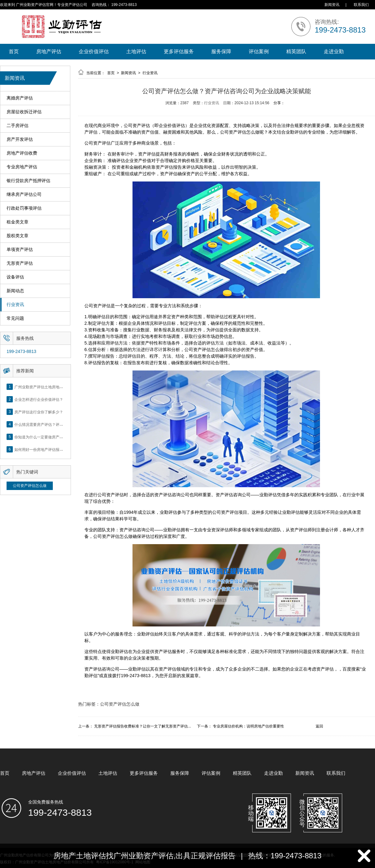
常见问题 (15, 318)
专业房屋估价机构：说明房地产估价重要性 (248, 726)
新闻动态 (15, 291)
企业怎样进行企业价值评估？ (39, 399)
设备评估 (15, 277)
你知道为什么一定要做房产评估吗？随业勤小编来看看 (59, 437)
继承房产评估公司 (24, 194)
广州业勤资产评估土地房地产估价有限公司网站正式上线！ (63, 387)
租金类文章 (17, 222)
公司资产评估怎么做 (30, 486)
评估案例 (259, 51)
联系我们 (361, 5)
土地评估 (136, 51)
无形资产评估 (20, 263)
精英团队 (296, 51)
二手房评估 (17, 126)
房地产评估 (49, 51)
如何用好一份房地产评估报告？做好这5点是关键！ (57, 449)
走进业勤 (334, 51)
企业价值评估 (94, 51)
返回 (319, 726)
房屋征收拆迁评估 (24, 112)
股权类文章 (17, 236)
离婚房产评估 (20, 98)
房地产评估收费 (22, 153)
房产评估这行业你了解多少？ (39, 412)
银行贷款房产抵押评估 (28, 181)
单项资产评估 (20, 250)
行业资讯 (15, 305)
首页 (14, 51)
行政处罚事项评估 (24, 208)
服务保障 (221, 51)
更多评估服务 (179, 51)
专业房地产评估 (22, 167)
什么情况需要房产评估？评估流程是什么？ (50, 424)
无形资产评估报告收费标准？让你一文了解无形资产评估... (142, 726)
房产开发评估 (20, 139)
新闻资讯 (332, 5)
